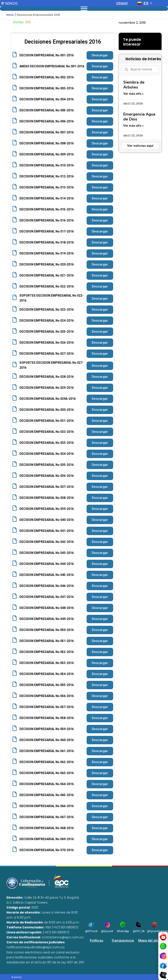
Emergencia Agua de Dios (139, 117)
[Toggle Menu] (84, 9)
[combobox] (140, 69)
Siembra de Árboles (134, 85)
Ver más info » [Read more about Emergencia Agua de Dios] (133, 126)
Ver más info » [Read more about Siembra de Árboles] (133, 94)
